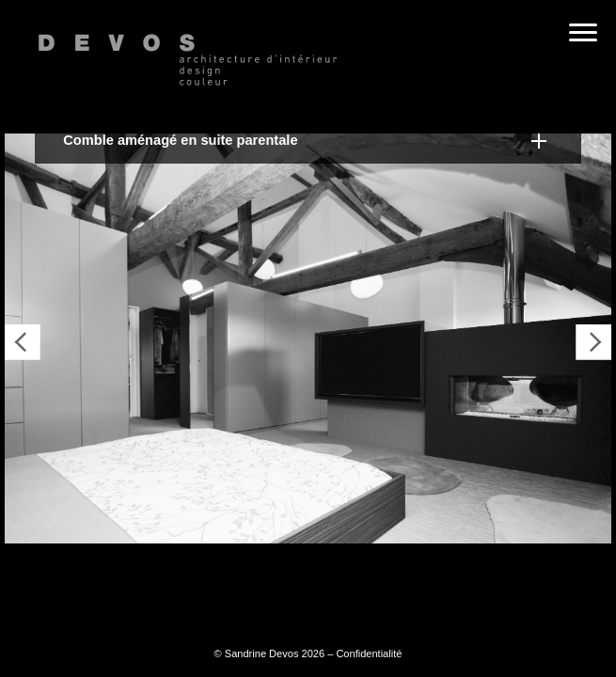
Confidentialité (369, 653)
